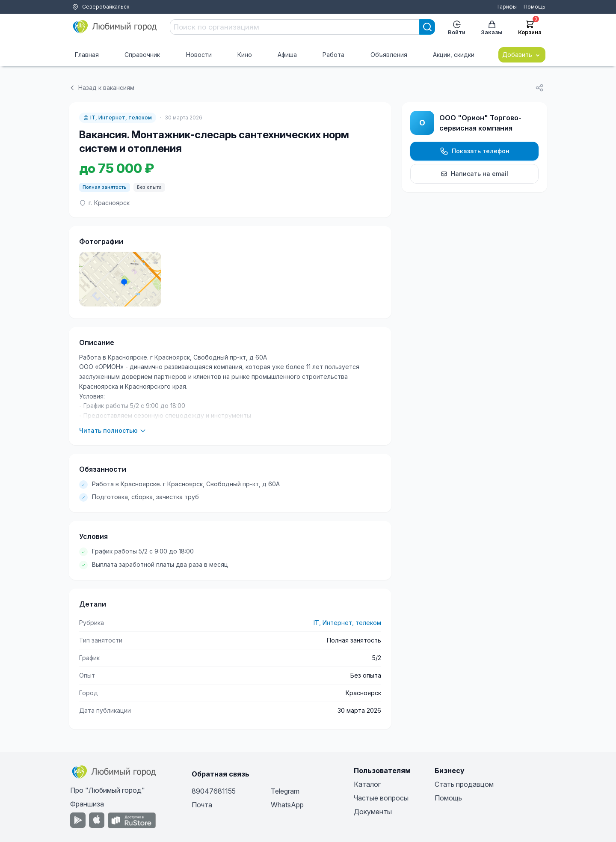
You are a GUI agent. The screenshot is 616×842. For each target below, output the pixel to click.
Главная (87, 55)
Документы (373, 812)
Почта (202, 805)
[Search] (427, 27)
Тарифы (506, 7)
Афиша (287, 55)
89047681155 (214, 791)
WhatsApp (287, 805)
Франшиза (87, 804)
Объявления (389, 55)
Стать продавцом (464, 784)
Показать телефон (475, 151)
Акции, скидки (454, 55)
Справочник (142, 55)
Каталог (367, 784)
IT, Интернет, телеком (118, 118)
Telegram (285, 791)
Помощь (535, 7)
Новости (199, 55)
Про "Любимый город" (108, 790)
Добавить (522, 55)
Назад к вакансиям (102, 88)
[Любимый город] (115, 27)
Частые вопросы (381, 798)
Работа (333, 55)
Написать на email (474, 174)
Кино (245, 55)
